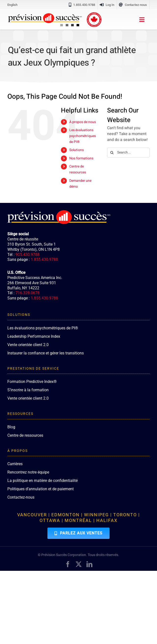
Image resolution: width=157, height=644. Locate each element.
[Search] (112, 153)
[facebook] (68, 564)
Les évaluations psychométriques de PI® (83, 136)
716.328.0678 (28, 293)
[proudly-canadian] (94, 14)
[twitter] (79, 564)
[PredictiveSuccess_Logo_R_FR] (45, 15)
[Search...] (128, 153)
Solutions (77, 150)
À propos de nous (83, 122)
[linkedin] (89, 564)
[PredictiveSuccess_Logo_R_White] (59, 212)
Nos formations (81, 158)
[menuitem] (12, 5)
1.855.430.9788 (44, 259)
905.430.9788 (28, 255)
